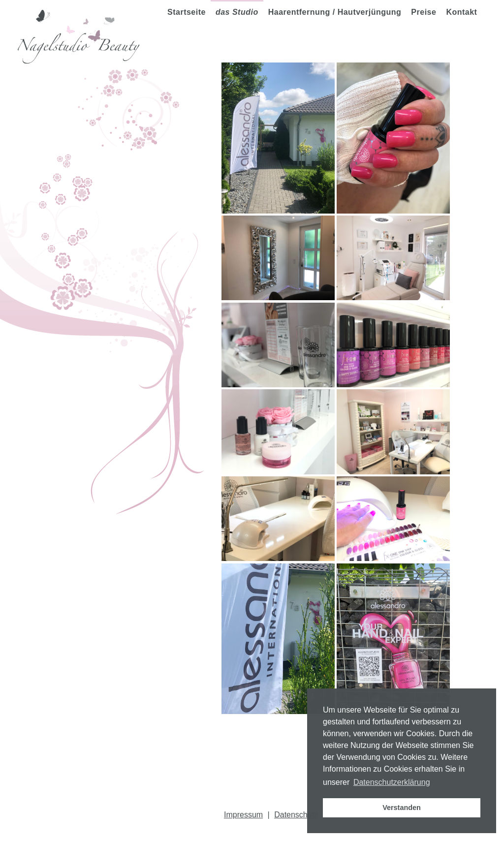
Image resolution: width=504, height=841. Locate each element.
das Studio (237, 12)
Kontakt (461, 12)
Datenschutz (296, 815)
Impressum (243, 815)
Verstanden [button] (402, 808)
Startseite (187, 12)
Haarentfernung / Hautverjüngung (335, 12)
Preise (424, 12)
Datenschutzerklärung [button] (392, 782)
